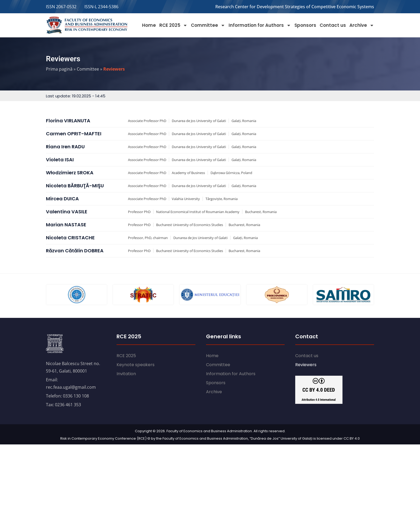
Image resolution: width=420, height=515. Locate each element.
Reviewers (306, 365)
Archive (362, 25)
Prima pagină (59, 69)
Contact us (333, 25)
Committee (208, 25)
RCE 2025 (173, 25)
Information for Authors (260, 25)
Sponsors (305, 25)
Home (149, 25)
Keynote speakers (136, 365)
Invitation (126, 374)
